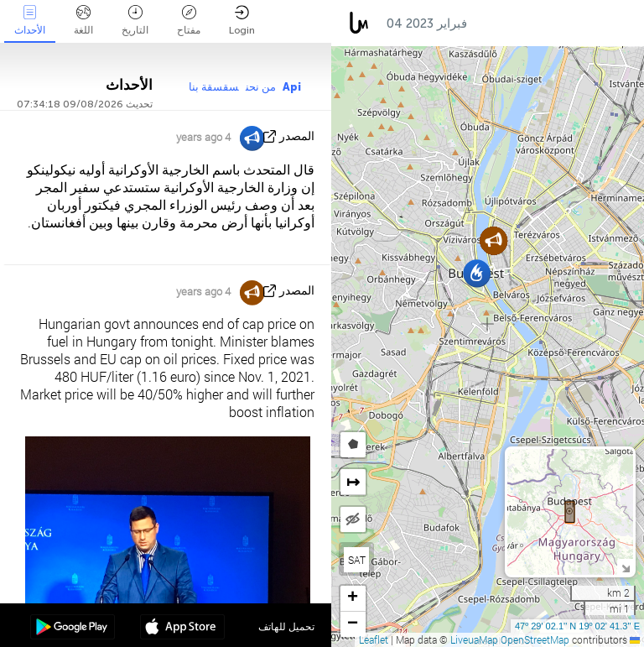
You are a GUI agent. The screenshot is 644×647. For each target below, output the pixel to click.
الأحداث (30, 21)
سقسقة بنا (214, 87)
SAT (357, 560)
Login (242, 21)
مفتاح (189, 21)
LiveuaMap (474, 639)
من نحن (261, 87)
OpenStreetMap (535, 639)
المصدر (297, 136)
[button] (477, 273)
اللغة (83, 21)
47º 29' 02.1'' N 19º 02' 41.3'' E (577, 626)
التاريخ (135, 21)
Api (292, 87)
